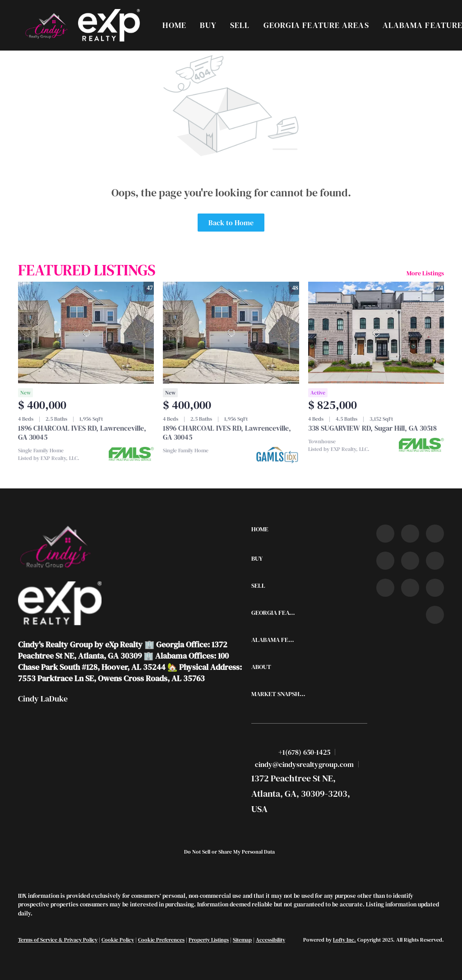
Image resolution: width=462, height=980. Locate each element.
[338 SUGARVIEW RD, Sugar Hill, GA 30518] (376, 333)
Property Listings (209, 940)
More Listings (425, 273)
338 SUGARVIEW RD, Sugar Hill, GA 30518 (372, 428)
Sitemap (242, 940)
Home (174, 25)
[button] (46, 25)
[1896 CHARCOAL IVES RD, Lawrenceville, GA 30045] (86, 333)
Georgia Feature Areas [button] (316, 25)
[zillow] (385, 561)
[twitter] (435, 534)
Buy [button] (208, 25)
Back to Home (231, 223)
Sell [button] (240, 25)
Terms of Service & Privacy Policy (58, 940)
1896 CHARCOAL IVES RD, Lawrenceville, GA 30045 (82, 432)
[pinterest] (435, 588)
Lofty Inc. (344, 940)
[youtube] (435, 561)
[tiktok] (385, 588)
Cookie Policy (118, 940)
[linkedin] (410, 534)
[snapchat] (410, 588)
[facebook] (385, 534)
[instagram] (410, 561)
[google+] (435, 615)
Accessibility (270, 940)
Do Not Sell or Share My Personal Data (229, 852)
